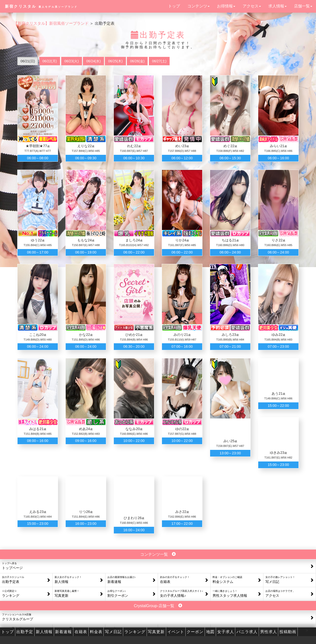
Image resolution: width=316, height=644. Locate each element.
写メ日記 (113, 632)
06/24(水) (93, 61)
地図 (210, 632)
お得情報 (226, 6)
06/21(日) (28, 61)
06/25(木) (115, 61)
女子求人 (226, 632)
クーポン (195, 632)
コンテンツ (198, 6)
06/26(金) (137, 61)
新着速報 (63, 632)
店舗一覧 (303, 6)
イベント (176, 632)
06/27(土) (159, 61)
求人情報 (277, 6)
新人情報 (44, 632)
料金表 (96, 632)
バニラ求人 (247, 632)
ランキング (135, 632)
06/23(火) (72, 61)
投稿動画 (288, 632)
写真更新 (156, 632)
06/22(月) (50, 61)
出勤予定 (25, 632)
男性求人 (269, 632)
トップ (174, 6)
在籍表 (81, 632)
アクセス (252, 6)
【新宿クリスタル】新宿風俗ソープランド (51, 23)
